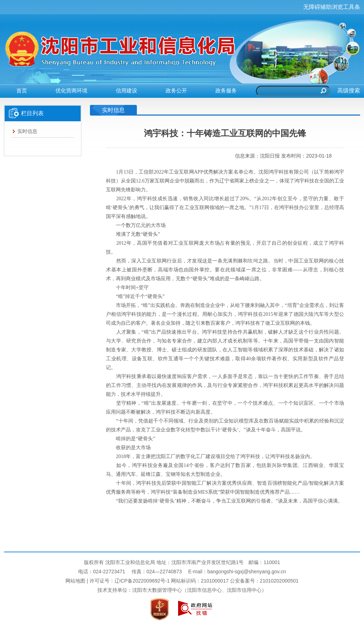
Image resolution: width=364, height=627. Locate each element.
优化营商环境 (71, 91)
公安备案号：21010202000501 (264, 581)
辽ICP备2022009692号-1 (142, 581)
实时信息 (25, 131)
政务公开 (176, 91)
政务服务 (226, 91)
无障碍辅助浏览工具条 (332, 7)
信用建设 (127, 91)
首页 (22, 91)
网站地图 (75, 581)
